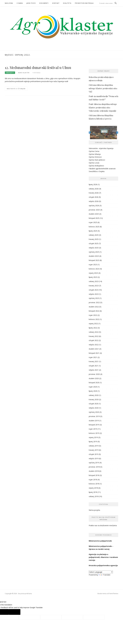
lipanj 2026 (93, 184)
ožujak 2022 (94, 340)
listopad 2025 (94, 218)
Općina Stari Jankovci (97, 160)
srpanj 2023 (93, 273)
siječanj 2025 (94, 252)
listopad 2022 (94, 311)
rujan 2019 (93, 429)
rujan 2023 (93, 265)
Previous (90, 133)
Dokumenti (44, 3)
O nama (20, 3)
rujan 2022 (93, 315)
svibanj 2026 (94, 189)
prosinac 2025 (94, 210)
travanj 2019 (94, 450)
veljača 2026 (94, 201)
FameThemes (114, 594)
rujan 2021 (93, 357)
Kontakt (56, 3)
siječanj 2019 (94, 463)
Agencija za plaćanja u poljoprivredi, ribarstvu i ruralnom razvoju (103, 557)
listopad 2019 (94, 425)
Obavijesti (10, 73)
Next (117, 133)
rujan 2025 (93, 222)
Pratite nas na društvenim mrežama (103, 525)
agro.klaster (24, 73)
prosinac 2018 (94, 467)
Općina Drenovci (95, 157)
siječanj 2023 (94, 298)
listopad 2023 (94, 260)
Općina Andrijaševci (96, 166)
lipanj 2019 (93, 442)
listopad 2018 (94, 475)
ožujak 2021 (94, 366)
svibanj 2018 (94, 496)
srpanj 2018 (93, 488)
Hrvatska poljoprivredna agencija (103, 565)
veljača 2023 (94, 294)
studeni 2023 (94, 256)
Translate (104, 575)
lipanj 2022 (93, 328)
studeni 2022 (94, 307)
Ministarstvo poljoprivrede (101, 541)
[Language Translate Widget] (101, 572)
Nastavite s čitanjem (16, 89)
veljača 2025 (94, 248)
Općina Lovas (94, 163)
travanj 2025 (94, 239)
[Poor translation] (15, 612)
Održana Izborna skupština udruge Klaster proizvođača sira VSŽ (103, 88)
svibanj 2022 (94, 332)
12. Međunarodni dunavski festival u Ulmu (38, 67)
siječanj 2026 (94, 206)
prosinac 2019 (94, 416)
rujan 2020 (93, 387)
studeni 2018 (94, 471)
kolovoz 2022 (94, 319)
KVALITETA (67, 3)
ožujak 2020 (94, 404)
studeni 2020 (94, 378)
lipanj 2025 (93, 231)
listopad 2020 (94, 383)
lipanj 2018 (93, 492)
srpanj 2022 (93, 324)
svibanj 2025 (94, 235)
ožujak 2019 (94, 454)
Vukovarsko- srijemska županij (101, 148)
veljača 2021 (94, 370)
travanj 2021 (94, 361)
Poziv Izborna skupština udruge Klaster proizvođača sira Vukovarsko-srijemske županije (103, 107)
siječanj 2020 (94, 412)
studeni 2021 (94, 349)
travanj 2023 (94, 286)
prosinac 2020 (94, 374)
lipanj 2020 (93, 391)
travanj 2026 (94, 193)
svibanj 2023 (94, 281)
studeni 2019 (94, 421)
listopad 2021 (94, 353)
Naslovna (9, 3)
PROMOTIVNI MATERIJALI (84, 3)
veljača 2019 (94, 458)
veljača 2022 (94, 345)
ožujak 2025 (94, 243)
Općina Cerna (94, 151)
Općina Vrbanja (95, 154)
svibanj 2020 (94, 395)
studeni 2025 (94, 214)
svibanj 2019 (94, 446)
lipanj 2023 (93, 277)
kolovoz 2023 (94, 269)
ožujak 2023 (94, 290)
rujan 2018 (93, 480)
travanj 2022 (94, 336)
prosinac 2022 (94, 302)
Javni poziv (31, 3)
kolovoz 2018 (94, 484)
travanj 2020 (94, 399)
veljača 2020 (94, 408)
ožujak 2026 (94, 197)
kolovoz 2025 (94, 227)
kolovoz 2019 (94, 433)
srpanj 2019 (93, 437)
